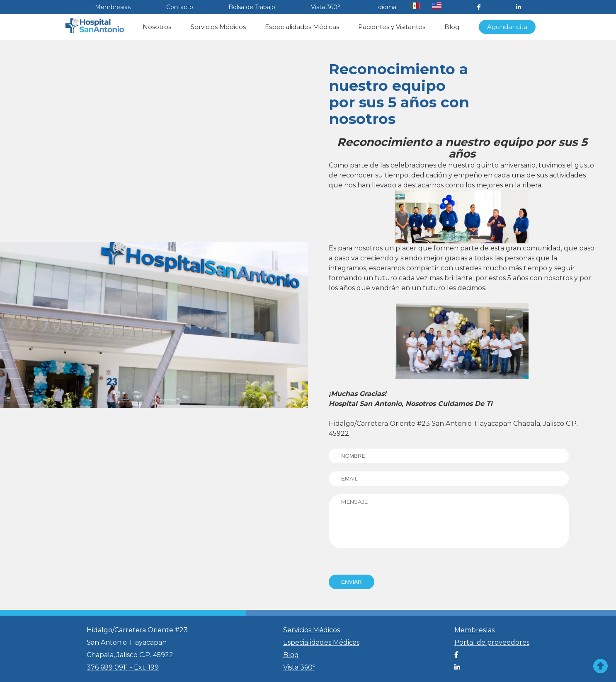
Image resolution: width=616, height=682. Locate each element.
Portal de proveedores (492, 642)
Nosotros (157, 27)
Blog (452, 27)
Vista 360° (326, 7)
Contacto (180, 7)
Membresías (113, 7)
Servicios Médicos (218, 27)
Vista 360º (299, 667)
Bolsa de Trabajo (252, 7)
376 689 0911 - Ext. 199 (123, 667)
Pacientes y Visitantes (392, 27)
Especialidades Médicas (302, 27)
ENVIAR (352, 582)
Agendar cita (507, 27)
